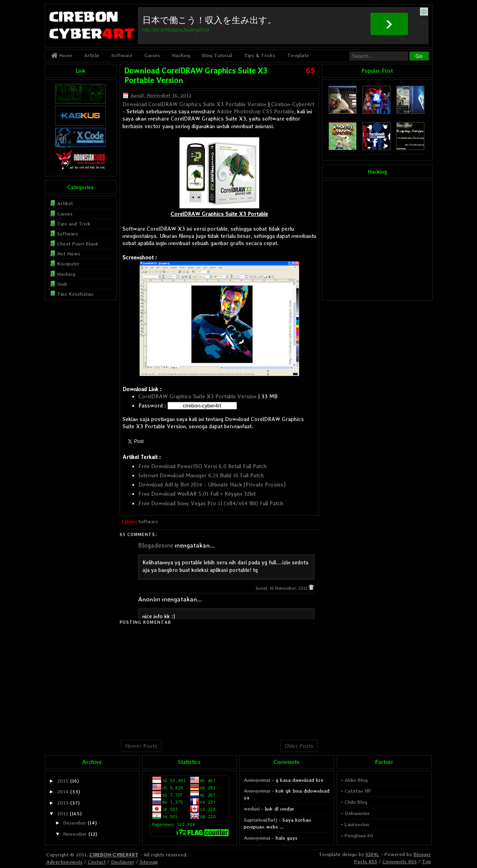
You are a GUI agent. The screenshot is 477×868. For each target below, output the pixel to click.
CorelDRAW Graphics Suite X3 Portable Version (197, 396)
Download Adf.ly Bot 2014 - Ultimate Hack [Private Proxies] (212, 484)
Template (298, 55)
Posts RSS (366, 861)
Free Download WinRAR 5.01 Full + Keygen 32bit (197, 494)
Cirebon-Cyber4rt (293, 104)
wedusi (252, 809)
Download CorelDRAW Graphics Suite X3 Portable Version (194, 104)
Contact (97, 862)
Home (62, 55)
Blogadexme (156, 545)
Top (427, 861)
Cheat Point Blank (78, 244)
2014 (63, 792)
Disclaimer (123, 862)
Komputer (68, 264)
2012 (63, 814)
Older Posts (299, 746)
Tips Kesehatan (75, 294)
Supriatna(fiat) (260, 820)
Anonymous (257, 780)
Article (92, 55)
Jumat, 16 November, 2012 (282, 588)
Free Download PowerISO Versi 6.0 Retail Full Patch (203, 466)
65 (310, 71)
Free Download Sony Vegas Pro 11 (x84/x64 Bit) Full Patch (211, 503)
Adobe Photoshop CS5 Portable (255, 111)
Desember (75, 823)
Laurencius (357, 824)
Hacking (181, 55)
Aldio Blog (356, 780)
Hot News (69, 254)
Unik (62, 284)
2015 (63, 781)
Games (152, 55)
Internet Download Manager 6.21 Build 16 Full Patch (201, 475)
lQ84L (373, 854)
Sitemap (149, 862)
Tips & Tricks (260, 55)
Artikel (65, 203)
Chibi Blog (356, 802)
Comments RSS (400, 861)
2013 (63, 803)
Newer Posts (141, 746)
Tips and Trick (74, 224)
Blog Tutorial (217, 55)
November (75, 834)
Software (122, 55)
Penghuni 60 (359, 835)
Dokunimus (357, 813)
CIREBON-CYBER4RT (114, 855)
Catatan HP (358, 791)
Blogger (422, 854)
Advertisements (64, 862)
